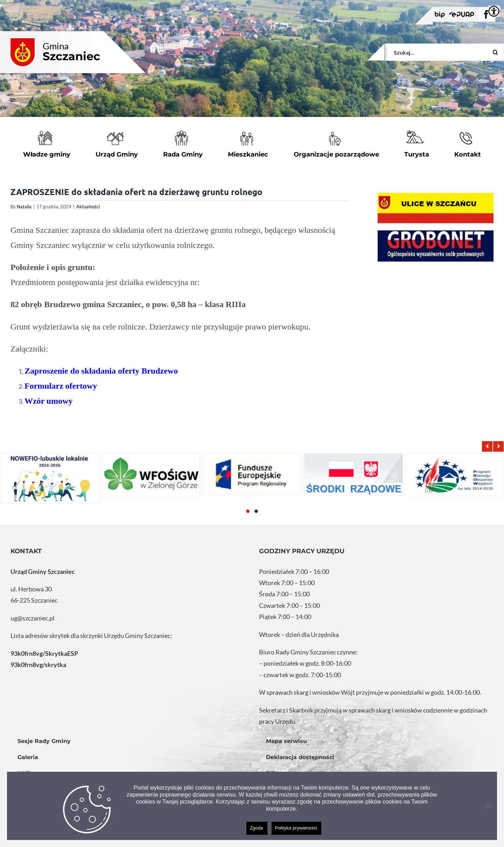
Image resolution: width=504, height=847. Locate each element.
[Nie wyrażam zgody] (488, 806)
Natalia (24, 207)
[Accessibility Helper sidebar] (494, 11)
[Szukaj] (495, 52)
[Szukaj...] (444, 52)
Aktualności (88, 207)
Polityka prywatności (296, 828)
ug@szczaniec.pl (33, 618)
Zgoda (257, 828)
